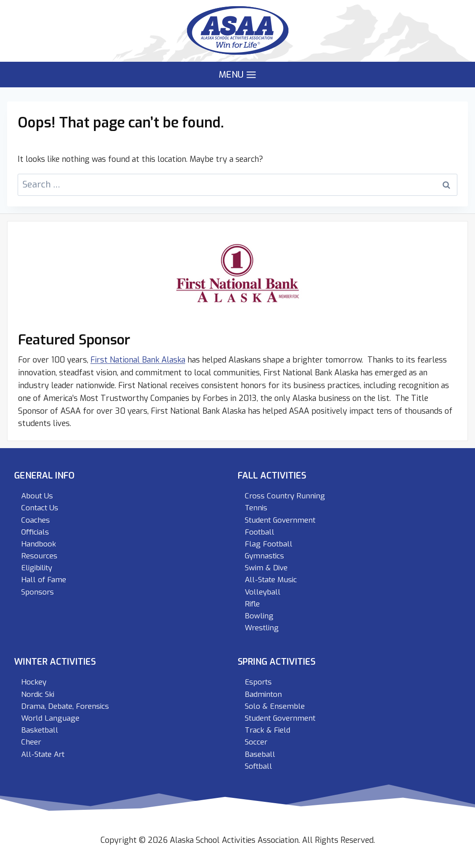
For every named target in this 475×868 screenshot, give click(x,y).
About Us (37, 496)
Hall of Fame (44, 580)
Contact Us (40, 508)
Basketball (40, 730)
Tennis (256, 508)
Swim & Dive (266, 568)
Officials (35, 532)
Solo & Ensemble (275, 706)
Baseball (260, 754)
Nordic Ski (38, 694)
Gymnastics (264, 556)
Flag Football (269, 544)
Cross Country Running (285, 496)
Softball (258, 766)
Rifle (252, 604)
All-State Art (43, 754)
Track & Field (267, 730)
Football (260, 532)
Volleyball (263, 592)
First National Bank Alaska (138, 360)
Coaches (36, 520)
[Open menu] (238, 75)
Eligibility (37, 568)
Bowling (259, 616)
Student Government (280, 520)
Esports (258, 682)
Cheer (31, 742)
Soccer (256, 742)
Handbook (39, 544)
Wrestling (262, 628)
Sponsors (37, 592)
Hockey (34, 682)
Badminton (263, 694)
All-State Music (271, 580)
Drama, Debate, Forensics (65, 706)
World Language (50, 718)
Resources (39, 556)
